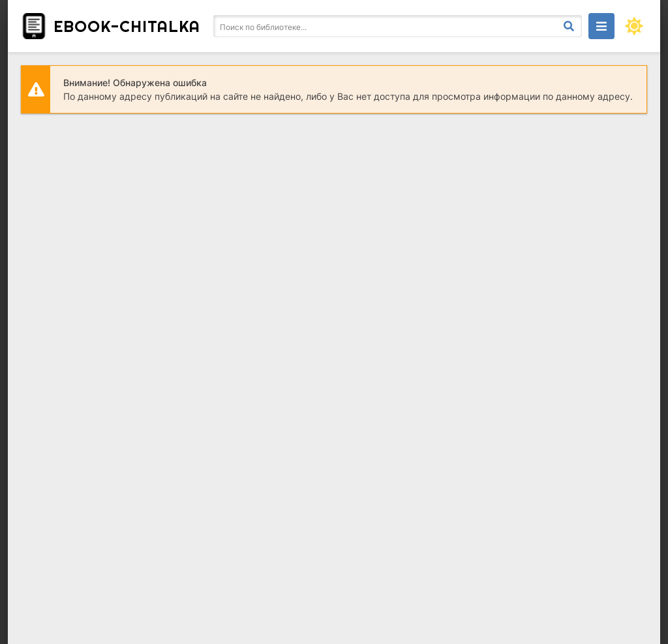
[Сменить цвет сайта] (634, 26)
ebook (127, 26)
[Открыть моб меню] (601, 26)
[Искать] (569, 26)
